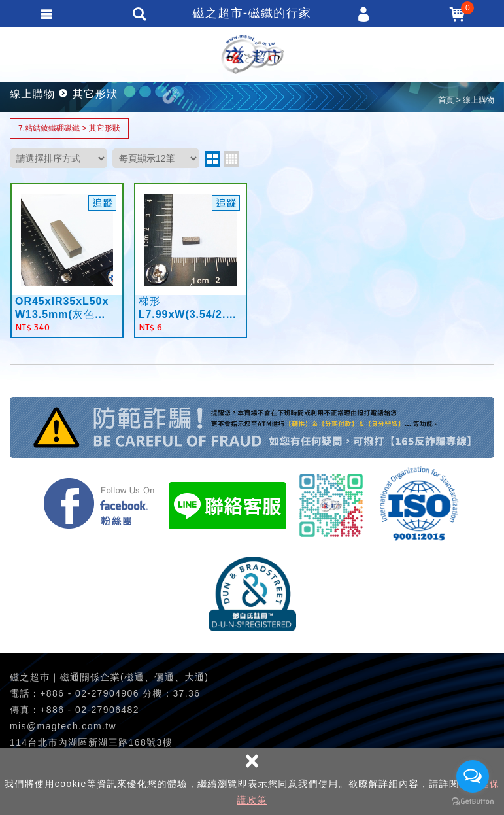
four (231, 159)
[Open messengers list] (473, 776)
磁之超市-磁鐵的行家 (252, 54)
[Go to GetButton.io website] (473, 802)
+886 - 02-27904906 (90, 693)
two (212, 159)
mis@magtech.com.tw (63, 726)
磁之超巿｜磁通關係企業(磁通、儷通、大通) (109, 677)
